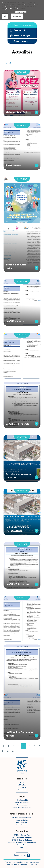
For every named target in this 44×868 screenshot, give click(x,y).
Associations (22, 845)
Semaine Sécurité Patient (16, 266)
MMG (22, 847)
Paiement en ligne (22, 36)
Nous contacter (21, 41)
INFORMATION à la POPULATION (17, 529)
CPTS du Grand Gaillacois (22, 840)
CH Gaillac (22, 785)
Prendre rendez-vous (24, 25)
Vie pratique (22, 805)
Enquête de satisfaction (22, 808)
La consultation (22, 820)
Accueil (8, 63)
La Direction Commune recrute (19, 734)
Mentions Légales (12, 862)
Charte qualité (22, 800)
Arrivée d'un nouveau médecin (19, 476)
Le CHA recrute (15, 322)
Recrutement (14, 166)
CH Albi (22, 783)
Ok (5, 16)
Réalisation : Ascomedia (28, 865)
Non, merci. (17, 16)
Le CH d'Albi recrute (18, 424)
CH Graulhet (22, 788)
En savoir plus (21, 12)
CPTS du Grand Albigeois (22, 838)
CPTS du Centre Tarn (22, 835)
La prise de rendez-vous (22, 818)
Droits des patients (22, 803)
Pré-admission (21, 30)
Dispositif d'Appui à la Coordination (22, 843)
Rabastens (22, 790)
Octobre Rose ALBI (17, 112)
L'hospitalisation (22, 825)
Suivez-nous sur (22, 855)
